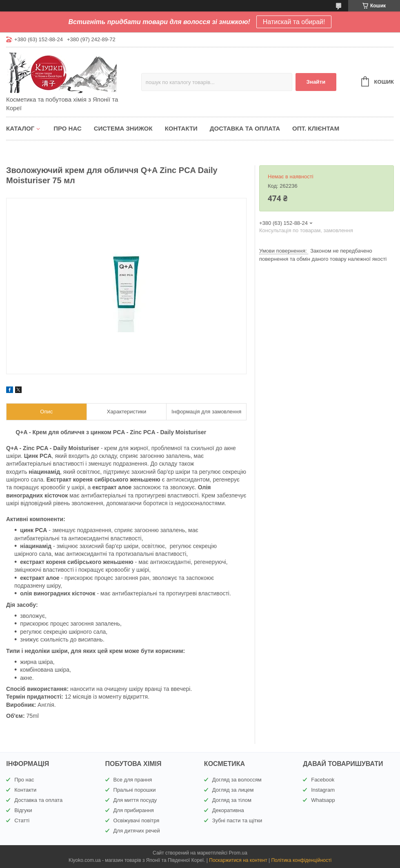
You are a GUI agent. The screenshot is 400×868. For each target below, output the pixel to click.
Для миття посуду (135, 800)
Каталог (20, 128)
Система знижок (123, 128)
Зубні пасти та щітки (237, 820)
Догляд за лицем (233, 790)
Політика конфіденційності (301, 860)
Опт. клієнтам (316, 128)
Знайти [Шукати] (316, 82)
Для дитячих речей (137, 831)
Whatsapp (323, 800)
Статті (22, 820)
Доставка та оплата (245, 128)
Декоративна (228, 810)
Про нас (68, 128)
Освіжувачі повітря (137, 820)
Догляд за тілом (232, 800)
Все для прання (133, 780)
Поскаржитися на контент (238, 860)
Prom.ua (238, 853)
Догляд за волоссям (237, 780)
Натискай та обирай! (294, 22)
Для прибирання (134, 810)
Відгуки (23, 810)
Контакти (181, 128)
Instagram (323, 790)
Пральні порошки (135, 790)
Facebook (323, 780)
